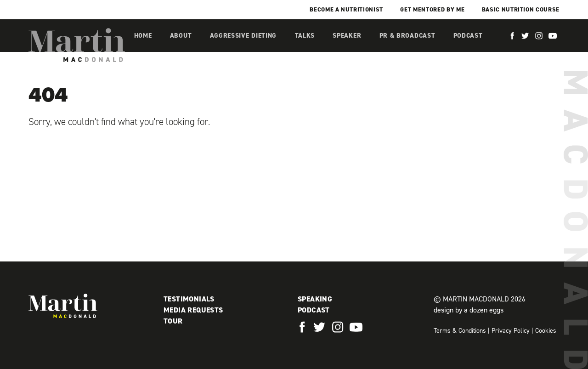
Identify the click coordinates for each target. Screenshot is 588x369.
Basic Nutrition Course (521, 9)
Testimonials (189, 299)
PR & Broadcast (407, 36)
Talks (305, 36)
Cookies (546, 331)
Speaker (347, 36)
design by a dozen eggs (469, 310)
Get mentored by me (432, 9)
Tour (173, 321)
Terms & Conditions (460, 331)
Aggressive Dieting (243, 36)
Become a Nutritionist (346, 9)
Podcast (468, 36)
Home (143, 36)
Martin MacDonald (77, 45)
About (181, 36)
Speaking (315, 299)
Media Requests (193, 310)
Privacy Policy (511, 331)
